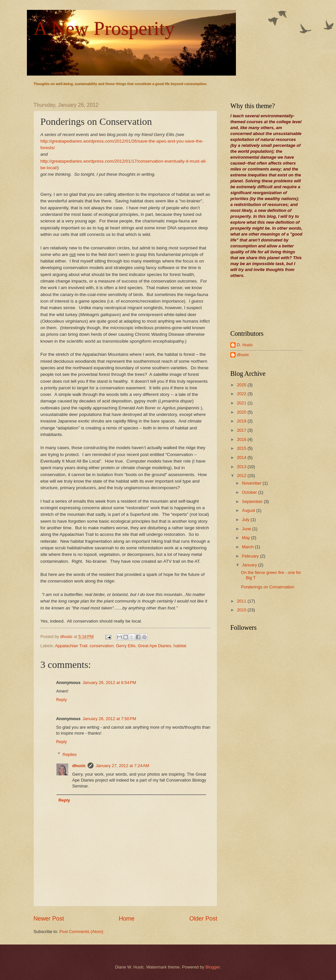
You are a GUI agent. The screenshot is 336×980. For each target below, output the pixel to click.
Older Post (203, 919)
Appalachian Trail (71, 646)
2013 (242, 467)
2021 (242, 403)
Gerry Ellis (126, 646)
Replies (70, 754)
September (253, 501)
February (251, 556)
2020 (242, 412)
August (249, 510)
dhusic (79, 766)
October (250, 492)
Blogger (213, 967)
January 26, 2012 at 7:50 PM (109, 719)
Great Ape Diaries (155, 646)
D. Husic (245, 345)
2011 (242, 601)
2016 (242, 439)
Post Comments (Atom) (81, 932)
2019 (242, 421)
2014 (242, 457)
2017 (242, 430)
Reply (62, 700)
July (246, 520)
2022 (242, 394)
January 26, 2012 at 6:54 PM (109, 683)
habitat (180, 646)
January (250, 565)
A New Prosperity (104, 28)
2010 (242, 610)
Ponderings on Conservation (267, 587)
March (248, 547)
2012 (242, 476)
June (247, 529)
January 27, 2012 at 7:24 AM (122, 766)
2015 (242, 448)
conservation (102, 646)
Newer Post (49, 919)
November (252, 483)
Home (127, 919)
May (246, 538)
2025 (242, 385)
